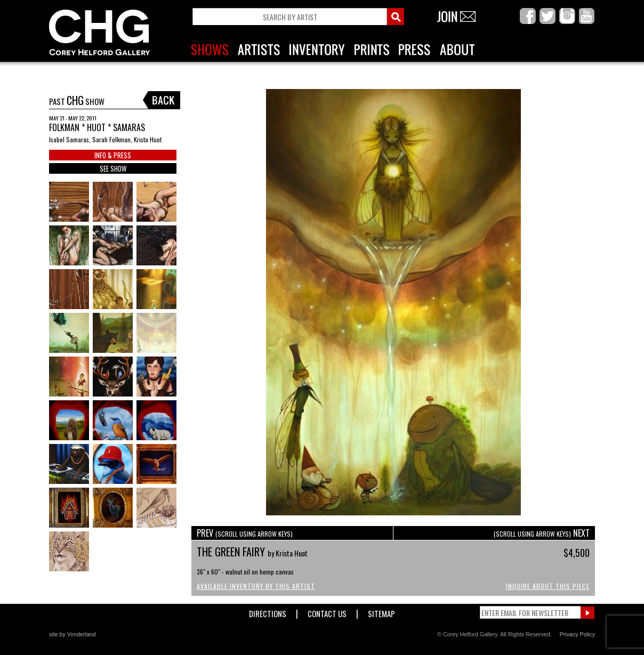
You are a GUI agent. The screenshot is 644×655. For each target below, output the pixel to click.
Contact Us (327, 612)
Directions (268, 612)
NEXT (542, 533)
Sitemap (381, 612)
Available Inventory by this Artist (256, 586)
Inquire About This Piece (548, 586)
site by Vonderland (73, 634)
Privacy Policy (577, 634)
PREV (245, 533)
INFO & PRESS (113, 155)
